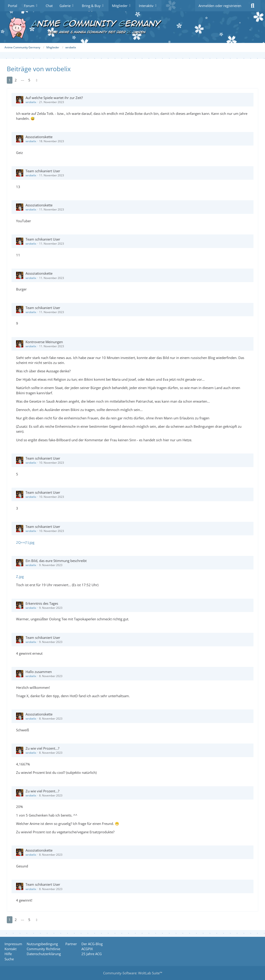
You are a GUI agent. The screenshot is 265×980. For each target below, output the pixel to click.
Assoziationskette (39, 137)
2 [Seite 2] (16, 80)
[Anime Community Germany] (132, 27)
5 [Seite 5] (29, 80)
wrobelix (31, 102)
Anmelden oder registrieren (220, 6)
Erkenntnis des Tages (42, 603)
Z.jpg (20, 576)
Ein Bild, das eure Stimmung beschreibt (56, 561)
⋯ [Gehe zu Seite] (22, 80)
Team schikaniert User (43, 171)
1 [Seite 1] (10, 80)
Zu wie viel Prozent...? (42, 748)
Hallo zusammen (39, 672)
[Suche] (253, 6)
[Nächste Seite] (37, 80)
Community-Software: (133, 973)
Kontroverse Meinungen (44, 342)
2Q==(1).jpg (25, 542)
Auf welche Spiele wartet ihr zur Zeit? (54, 98)
